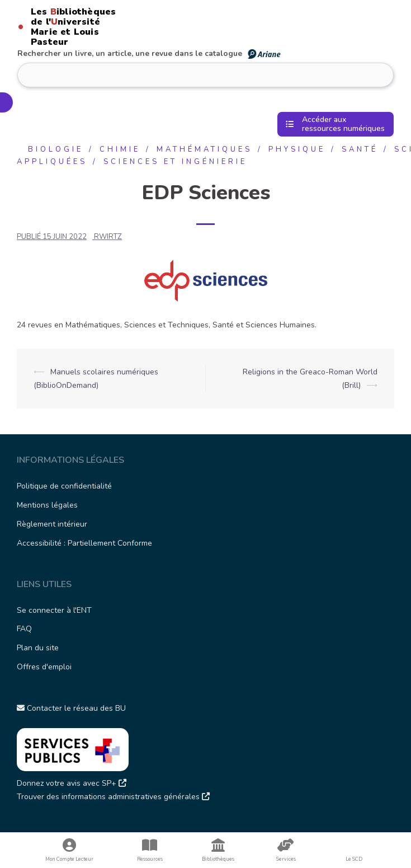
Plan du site (38, 648)
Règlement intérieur (52, 524)
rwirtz (108, 237)
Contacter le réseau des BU (71, 708)
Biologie (56, 149)
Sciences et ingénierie (175, 162)
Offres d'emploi (44, 667)
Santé (360, 149)
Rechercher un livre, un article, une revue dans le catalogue (150, 53)
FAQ (24, 629)
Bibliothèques (218, 850)
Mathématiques (204, 149)
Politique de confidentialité (64, 486)
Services (286, 850)
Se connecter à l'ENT (54, 610)
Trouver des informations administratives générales (113, 797)
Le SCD (354, 859)
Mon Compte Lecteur (69, 850)
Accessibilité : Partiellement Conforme (84, 543)
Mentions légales (47, 505)
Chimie (120, 149)
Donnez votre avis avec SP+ (72, 783)
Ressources (150, 850)
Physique (297, 149)
